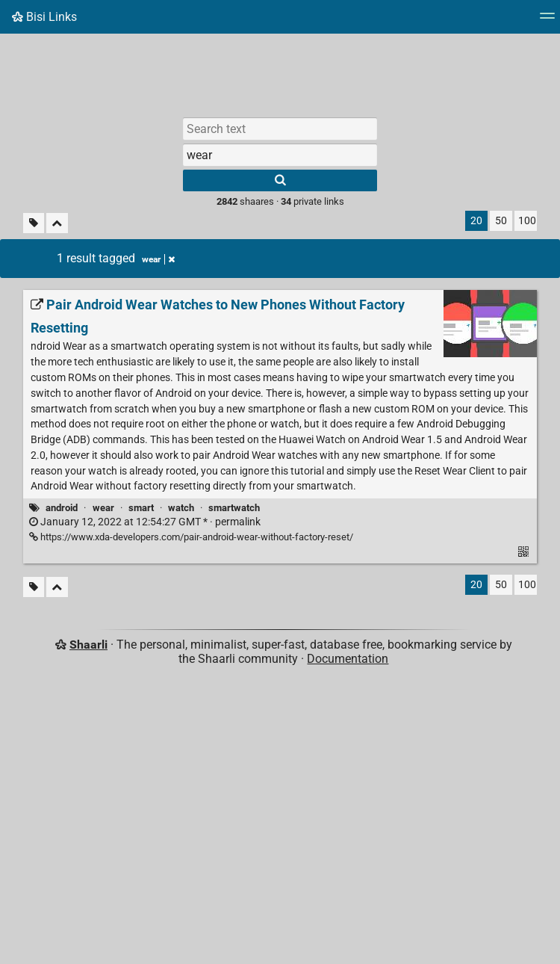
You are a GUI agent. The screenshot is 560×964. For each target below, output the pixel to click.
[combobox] (280, 155)
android (62, 508)
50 (501, 221)
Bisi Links (44, 17)
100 (527, 221)
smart (141, 508)
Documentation (348, 659)
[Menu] (547, 21)
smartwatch (234, 508)
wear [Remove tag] (158, 259)
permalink (145, 522)
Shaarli (88, 645)
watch (181, 508)
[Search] (280, 180)
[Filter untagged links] (34, 223)
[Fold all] (57, 223)
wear (103, 508)
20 (476, 221)
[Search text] (280, 129)
